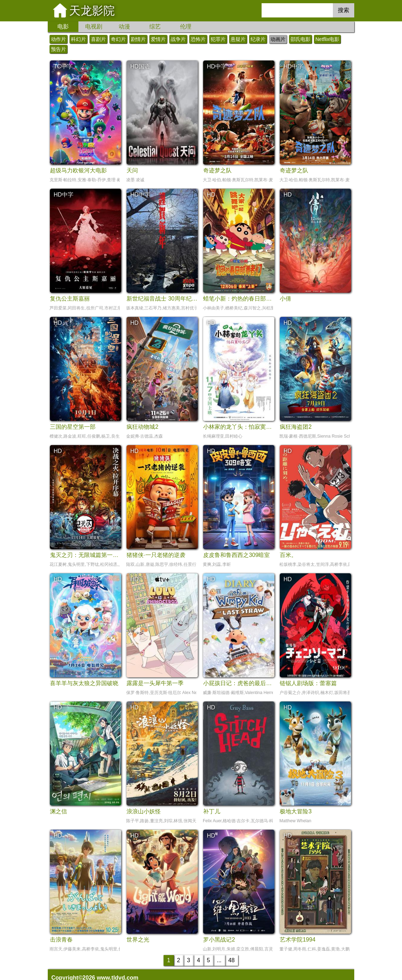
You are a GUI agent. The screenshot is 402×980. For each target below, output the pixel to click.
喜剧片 (98, 39)
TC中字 (63, 66)
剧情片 (138, 39)
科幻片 (78, 39)
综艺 (155, 27)
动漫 (124, 27)
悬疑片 (238, 39)
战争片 (178, 39)
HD (211, 195)
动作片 (58, 39)
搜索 (344, 10)
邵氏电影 (300, 39)
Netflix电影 (327, 39)
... (219, 960)
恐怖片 (198, 39)
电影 (63, 27)
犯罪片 (218, 39)
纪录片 (258, 39)
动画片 (278, 39)
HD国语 (140, 66)
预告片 (58, 49)
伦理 (186, 27)
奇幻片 (118, 39)
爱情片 (158, 39)
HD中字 (217, 66)
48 (232, 960)
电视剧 (94, 27)
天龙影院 (92, 11)
